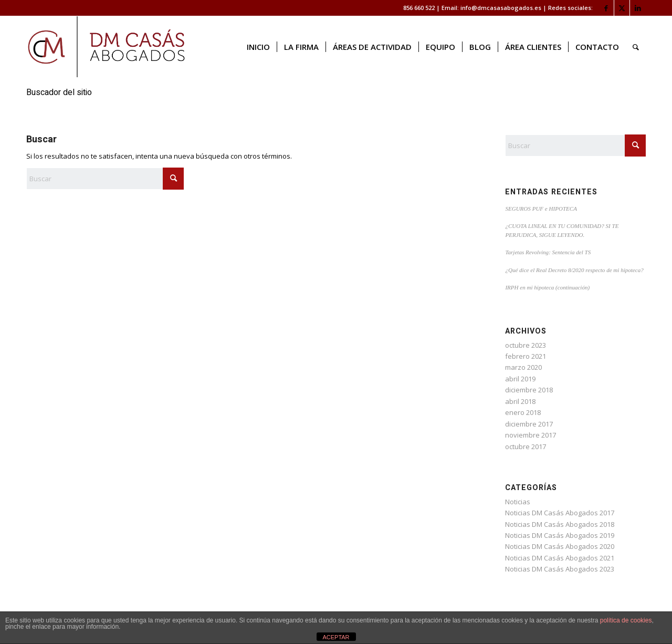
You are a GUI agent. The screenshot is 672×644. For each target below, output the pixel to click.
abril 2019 (520, 379)
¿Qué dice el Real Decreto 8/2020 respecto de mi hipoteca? (574, 270)
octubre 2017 (526, 446)
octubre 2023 (526, 345)
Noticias (518, 502)
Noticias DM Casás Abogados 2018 (560, 524)
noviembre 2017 (531, 435)
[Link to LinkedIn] (638, 8)
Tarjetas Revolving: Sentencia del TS (548, 252)
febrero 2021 (526, 356)
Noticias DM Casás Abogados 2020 (560, 546)
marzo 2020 (523, 367)
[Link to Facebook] (606, 8)
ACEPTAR (336, 637)
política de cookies (626, 620)
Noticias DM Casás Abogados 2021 (560, 558)
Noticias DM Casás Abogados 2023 (560, 569)
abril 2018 (520, 401)
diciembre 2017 (529, 424)
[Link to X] (622, 8)
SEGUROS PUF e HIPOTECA (541, 209)
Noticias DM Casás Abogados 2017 (560, 513)
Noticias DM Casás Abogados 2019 (560, 535)
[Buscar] (636, 47)
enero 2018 (523, 412)
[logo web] (106, 47)
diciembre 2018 (529, 390)
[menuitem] (258, 47)
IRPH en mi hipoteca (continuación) (547, 287)
